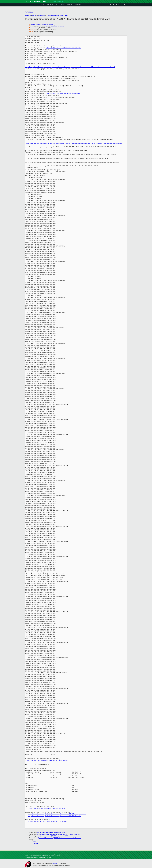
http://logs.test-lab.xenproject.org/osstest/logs (46, 808)
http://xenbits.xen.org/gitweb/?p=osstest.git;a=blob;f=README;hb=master (55, 816)
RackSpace (55, 863)
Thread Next (49, 15)
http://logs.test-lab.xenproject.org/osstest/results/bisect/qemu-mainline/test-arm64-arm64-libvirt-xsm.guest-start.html (70, 67)
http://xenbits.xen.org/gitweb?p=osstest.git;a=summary (48, 822)
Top (26, 12)
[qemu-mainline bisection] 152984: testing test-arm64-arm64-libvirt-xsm (59, 834)
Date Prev (28, 15)
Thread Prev (41, 15)
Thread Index (64, 15)
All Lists (31, 12)
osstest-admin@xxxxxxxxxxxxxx (55, 26)
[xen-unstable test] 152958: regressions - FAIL (51, 832)
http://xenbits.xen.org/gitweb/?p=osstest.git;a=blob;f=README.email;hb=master (57, 814)
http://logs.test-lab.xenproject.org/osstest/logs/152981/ (46, 761)
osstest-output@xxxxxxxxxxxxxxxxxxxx (42, 24)
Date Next (34, 15)
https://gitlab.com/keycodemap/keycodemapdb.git (63, 48)
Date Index (56, 15)
